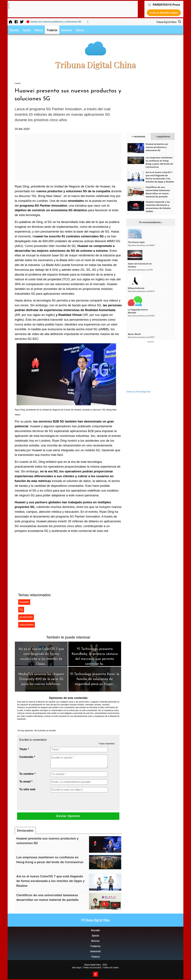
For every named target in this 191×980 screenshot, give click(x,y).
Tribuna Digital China (92, 965)
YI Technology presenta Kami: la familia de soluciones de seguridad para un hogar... (95, 679)
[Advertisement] (70, 9)
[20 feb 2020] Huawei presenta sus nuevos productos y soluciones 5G (49, 22)
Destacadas (25, 831)
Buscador (14, 30)
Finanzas (80, 30)
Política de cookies (111, 967)
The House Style (136, 242)
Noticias (39, 30)
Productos (52, 30)
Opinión (27, 30)
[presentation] (76, 801)
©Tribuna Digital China (95, 920)
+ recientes (138, 136)
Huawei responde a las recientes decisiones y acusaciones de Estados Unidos (158, 207)
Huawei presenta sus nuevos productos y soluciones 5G (157, 147)
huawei (24, 602)
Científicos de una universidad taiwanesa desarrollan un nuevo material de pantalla (158, 192)
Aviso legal (77, 967)
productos (26, 617)
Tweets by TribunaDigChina (138, 392)
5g (21, 609)
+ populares (163, 136)
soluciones (26, 625)
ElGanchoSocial (136, 288)
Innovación (67, 30)
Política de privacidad (92, 967)
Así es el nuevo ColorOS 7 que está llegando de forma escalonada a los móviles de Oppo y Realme (50, 881)
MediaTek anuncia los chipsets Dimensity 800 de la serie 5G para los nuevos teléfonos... (41, 679)
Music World (134, 334)
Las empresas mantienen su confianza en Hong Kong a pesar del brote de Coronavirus (159, 162)
